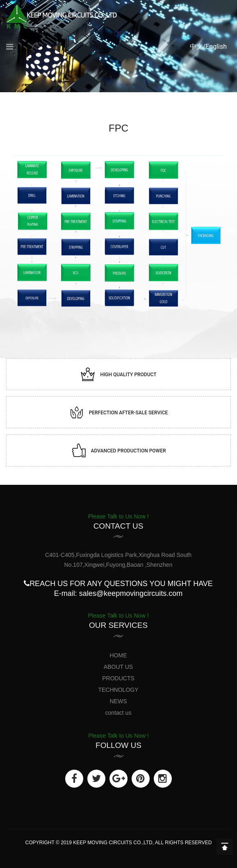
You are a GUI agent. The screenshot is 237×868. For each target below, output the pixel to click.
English (216, 47)
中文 (196, 47)
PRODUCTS (118, 678)
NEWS (118, 701)
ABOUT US (118, 667)
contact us (118, 713)
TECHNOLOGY (118, 690)
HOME (118, 655)
